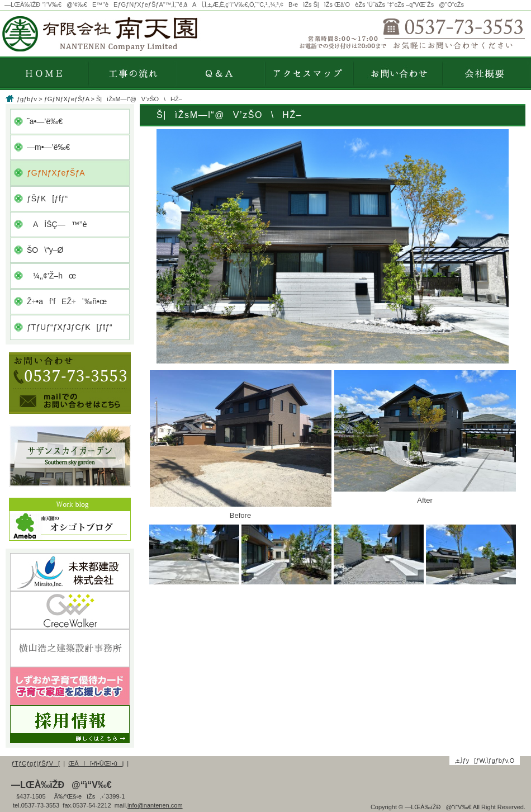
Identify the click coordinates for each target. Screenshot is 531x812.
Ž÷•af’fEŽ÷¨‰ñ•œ (67, 301)
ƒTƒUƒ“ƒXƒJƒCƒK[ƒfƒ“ (70, 327)
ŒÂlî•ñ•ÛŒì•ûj (96, 763)
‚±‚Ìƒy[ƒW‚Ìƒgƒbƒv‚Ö (485, 761)
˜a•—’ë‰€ (45, 121)
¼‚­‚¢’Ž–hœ (51, 276)
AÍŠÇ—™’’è (57, 224)
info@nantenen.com (155, 805)
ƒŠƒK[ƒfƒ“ (47, 199)
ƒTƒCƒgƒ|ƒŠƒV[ (35, 763)
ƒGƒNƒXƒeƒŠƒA (67, 99)
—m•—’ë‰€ (48, 147)
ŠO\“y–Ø (45, 250)
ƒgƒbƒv (27, 99)
